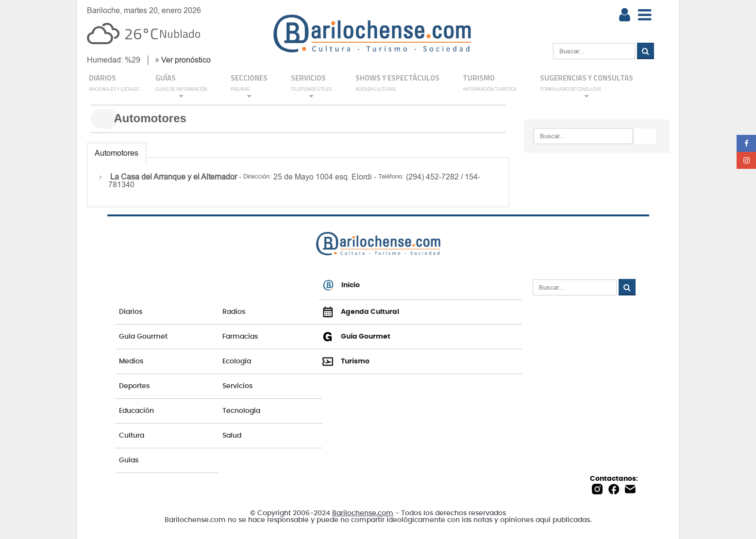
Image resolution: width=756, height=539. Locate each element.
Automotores (117, 153)
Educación (136, 411)
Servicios (237, 386)
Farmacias (240, 337)
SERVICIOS (311, 86)
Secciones (249, 86)
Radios (234, 312)
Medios (131, 361)
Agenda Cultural (361, 312)
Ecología (237, 361)
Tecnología (241, 411)
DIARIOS (114, 83)
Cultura (132, 436)
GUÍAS (181, 86)
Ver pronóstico (186, 60)
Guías (129, 460)
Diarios (131, 312)
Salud (232, 436)
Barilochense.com (363, 513)
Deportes (134, 386)
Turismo (490, 83)
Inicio (341, 285)
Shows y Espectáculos (397, 83)
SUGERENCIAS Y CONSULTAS (587, 86)
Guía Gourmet (143, 337)
